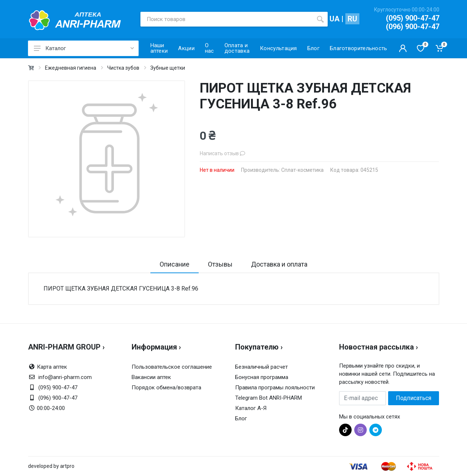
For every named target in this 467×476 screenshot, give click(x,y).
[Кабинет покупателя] (403, 48)
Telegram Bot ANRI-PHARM (269, 398)
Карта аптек (52, 367)
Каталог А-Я (251, 408)
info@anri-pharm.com (65, 377)
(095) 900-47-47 (413, 18)
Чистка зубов (123, 68)
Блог (241, 418)
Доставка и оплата (279, 264)
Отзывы (220, 264)
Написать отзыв (222, 153)
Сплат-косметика (302, 170)
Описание (175, 264)
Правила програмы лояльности (275, 388)
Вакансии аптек (151, 377)
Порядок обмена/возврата (166, 388)
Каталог (84, 48)
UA (334, 19)
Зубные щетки (168, 68)
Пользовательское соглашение (172, 367)
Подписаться (414, 398)
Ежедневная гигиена (71, 68)
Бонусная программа (262, 377)
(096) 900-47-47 (413, 27)
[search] (320, 19)
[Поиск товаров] (227, 19)
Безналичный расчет (262, 367)
